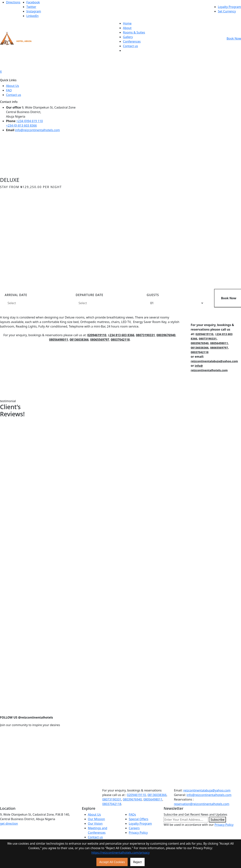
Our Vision (95, 824)
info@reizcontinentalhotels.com (37, 130)
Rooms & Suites (134, 32)
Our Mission (96, 819)
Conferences (132, 41)
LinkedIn (32, 16)
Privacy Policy (138, 833)
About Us (13, 86)
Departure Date (90, 295)
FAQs (132, 814)
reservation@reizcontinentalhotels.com (202, 804)
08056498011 (59, 340)
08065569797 (100, 340)
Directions (13, 2)
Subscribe (217, 820)
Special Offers (139, 819)
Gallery (128, 37)
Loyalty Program (229, 7)
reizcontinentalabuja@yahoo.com (214, 361)
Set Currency (227, 11)
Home (127, 23)
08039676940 (166, 335)
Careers (134, 828)
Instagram (34, 11)
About (127, 28)
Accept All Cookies (112, 862)
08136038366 (79, 340)
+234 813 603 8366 (121, 335)
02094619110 (97, 335)
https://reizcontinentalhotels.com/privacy (120, 853)
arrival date (16, 295)
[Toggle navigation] (120, 59)
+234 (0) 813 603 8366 (21, 126)
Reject (137, 862)
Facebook (33, 2)
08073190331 (145, 335)
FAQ (9, 90)
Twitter (31, 7)
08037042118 (120, 340)
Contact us (130, 46)
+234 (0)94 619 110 (29, 121)
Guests (153, 295)
